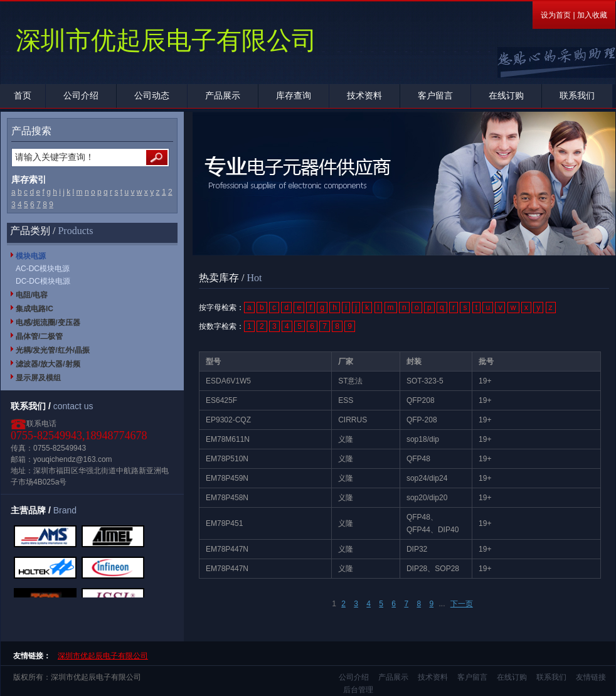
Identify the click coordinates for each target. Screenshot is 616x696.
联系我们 (577, 96)
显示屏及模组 (38, 378)
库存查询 (294, 96)
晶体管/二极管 (39, 336)
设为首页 (556, 15)
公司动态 (152, 96)
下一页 (462, 604)
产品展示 (223, 96)
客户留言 (435, 96)
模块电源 (31, 256)
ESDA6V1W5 (228, 381)
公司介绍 (81, 96)
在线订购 (506, 96)
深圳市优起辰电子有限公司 (103, 656)
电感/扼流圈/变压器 (48, 323)
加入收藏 (592, 15)
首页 (23, 96)
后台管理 (358, 690)
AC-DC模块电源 (43, 269)
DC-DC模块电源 (43, 281)
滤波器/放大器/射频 (48, 364)
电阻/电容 (32, 295)
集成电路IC (35, 309)
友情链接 (591, 677)
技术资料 (364, 96)
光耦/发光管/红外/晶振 (53, 350)
